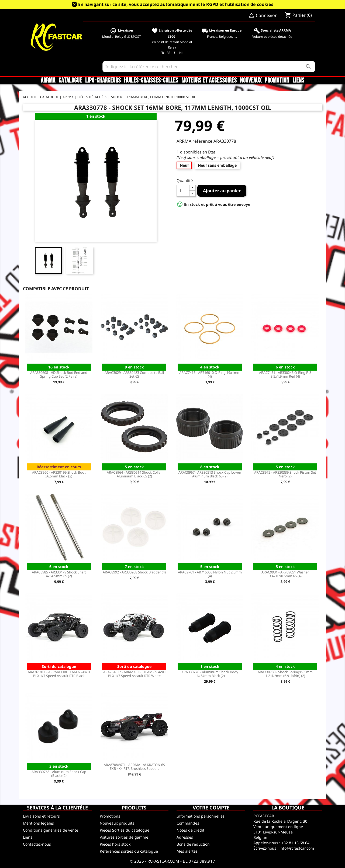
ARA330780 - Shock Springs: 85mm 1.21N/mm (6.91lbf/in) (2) (285, 674)
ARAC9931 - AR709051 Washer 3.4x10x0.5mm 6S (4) (285, 574)
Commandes (188, 823)
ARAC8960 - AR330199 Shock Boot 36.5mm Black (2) (59, 474)
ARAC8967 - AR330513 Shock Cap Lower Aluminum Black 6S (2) (210, 474)
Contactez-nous (37, 844)
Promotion (277, 81)
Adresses (185, 837)
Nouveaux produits (117, 823)
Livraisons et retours (41, 816)
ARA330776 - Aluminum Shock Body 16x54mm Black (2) (210, 674)
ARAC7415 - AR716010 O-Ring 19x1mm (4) (210, 374)
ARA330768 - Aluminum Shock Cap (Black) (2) (59, 774)
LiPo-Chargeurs (103, 81)
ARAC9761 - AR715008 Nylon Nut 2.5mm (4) (210, 574)
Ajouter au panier (222, 191)
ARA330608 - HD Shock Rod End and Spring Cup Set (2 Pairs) (59, 374)
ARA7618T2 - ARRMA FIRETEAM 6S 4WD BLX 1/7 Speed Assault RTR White (134, 674)
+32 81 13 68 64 (295, 843)
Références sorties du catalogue (129, 851)
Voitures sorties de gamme (124, 837)
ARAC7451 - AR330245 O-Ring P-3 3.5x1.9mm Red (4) (285, 374)
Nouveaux (251, 81)
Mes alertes (187, 851)
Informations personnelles (201, 816)
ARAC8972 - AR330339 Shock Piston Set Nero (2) (285, 474)
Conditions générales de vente (51, 830)
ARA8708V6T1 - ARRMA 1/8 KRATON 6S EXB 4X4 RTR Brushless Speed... (134, 767)
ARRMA (48, 81)
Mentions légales (38, 823)
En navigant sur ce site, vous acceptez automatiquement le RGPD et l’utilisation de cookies (176, 4)
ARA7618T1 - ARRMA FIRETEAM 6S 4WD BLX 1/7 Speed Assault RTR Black (59, 674)
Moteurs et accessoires (209, 81)
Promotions (110, 816)
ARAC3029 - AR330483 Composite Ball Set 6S (134, 374)
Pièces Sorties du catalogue (125, 830)
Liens (298, 81)
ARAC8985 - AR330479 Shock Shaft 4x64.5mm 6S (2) (59, 574)
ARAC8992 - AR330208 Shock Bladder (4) (134, 572)
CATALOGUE (70, 81)
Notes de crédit (190, 830)
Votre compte (211, 808)
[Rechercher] (209, 67)
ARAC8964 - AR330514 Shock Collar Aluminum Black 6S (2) (134, 474)
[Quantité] (183, 191)
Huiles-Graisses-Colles (151, 81)
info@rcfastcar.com (297, 848)
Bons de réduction (193, 844)
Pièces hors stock (115, 844)
